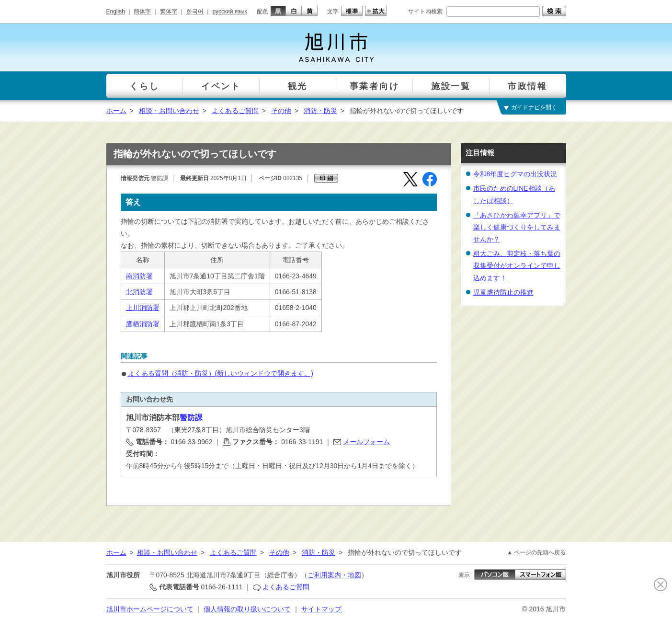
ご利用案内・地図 (334, 575)
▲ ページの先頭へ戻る (536, 552)
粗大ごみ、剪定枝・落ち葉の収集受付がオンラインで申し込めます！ (517, 265)
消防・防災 (320, 111)
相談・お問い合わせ (169, 111)
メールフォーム (366, 442)
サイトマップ (321, 609)
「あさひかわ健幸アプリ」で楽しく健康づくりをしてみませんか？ (517, 227)
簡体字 (142, 11)
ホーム (116, 111)
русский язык (230, 11)
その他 (281, 111)
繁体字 (169, 11)
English (116, 11)
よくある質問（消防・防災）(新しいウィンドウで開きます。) (221, 373)
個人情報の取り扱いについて (247, 609)
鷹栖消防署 (143, 324)
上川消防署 (143, 308)
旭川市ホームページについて (150, 609)
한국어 (195, 11)
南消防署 (139, 276)
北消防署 (139, 292)
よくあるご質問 (235, 111)
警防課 (191, 418)
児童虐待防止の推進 (503, 292)
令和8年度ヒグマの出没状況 (515, 174)
